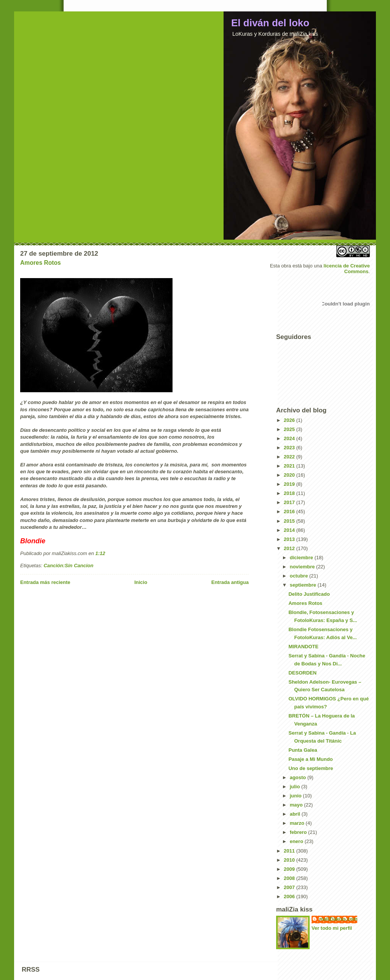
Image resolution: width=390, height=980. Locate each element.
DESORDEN (302, 673)
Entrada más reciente (45, 582)
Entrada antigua (230, 582)
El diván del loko (270, 23)
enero (297, 841)
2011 (290, 851)
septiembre (304, 585)
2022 (290, 457)
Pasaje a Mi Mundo (310, 759)
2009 (290, 869)
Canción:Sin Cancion (68, 566)
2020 (290, 475)
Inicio (141, 582)
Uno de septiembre (311, 768)
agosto (299, 777)
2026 (290, 420)
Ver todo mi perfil (332, 928)
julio (296, 787)
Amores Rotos (41, 263)
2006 (290, 896)
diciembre (302, 558)
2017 (290, 502)
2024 (290, 438)
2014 (290, 530)
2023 (290, 448)
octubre (300, 576)
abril (296, 814)
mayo (297, 805)
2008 (290, 878)
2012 (290, 548)
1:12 (100, 553)
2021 (290, 466)
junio (296, 796)
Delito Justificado (309, 594)
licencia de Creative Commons (347, 269)
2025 (290, 429)
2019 (290, 484)
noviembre (303, 567)
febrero (299, 832)
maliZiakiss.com (338, 919)
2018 (290, 493)
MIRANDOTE (303, 647)
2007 (290, 887)
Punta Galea (303, 750)
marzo (298, 823)
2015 (290, 521)
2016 (290, 511)
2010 (290, 860)
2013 (290, 539)
